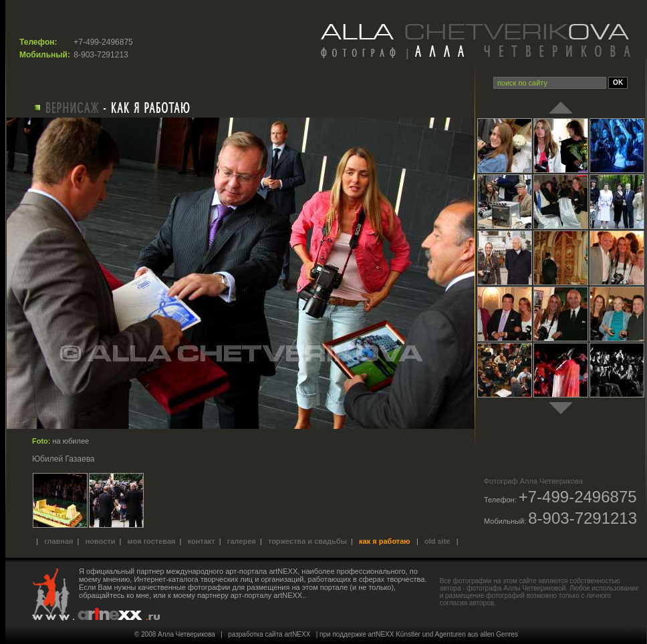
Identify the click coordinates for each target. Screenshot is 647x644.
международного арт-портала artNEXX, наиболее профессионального (286, 571)
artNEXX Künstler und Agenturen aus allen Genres (443, 634)
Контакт (202, 541)
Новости (101, 541)
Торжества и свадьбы (307, 541)
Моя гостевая (152, 541)
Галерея (242, 541)
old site (437, 541)
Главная (58, 541)
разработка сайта (255, 634)
